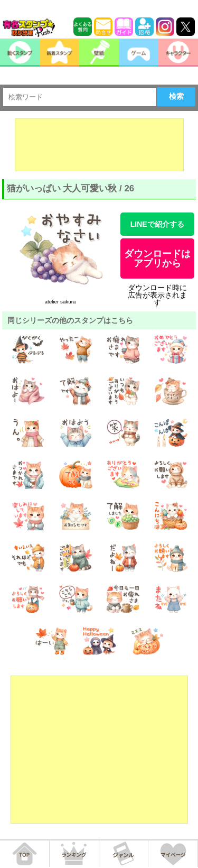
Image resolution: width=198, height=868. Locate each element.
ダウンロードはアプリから (157, 258)
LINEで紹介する (157, 224)
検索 (176, 96)
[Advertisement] (99, 145)
